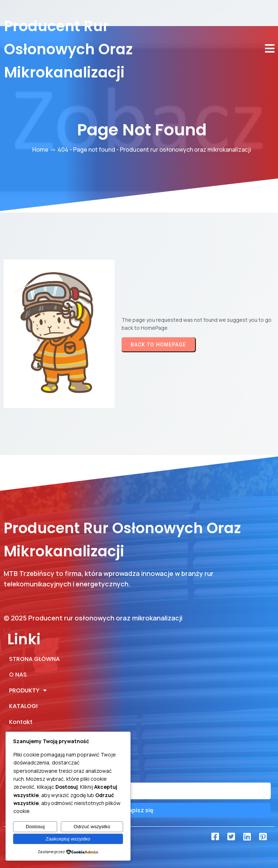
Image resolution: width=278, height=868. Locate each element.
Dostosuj (35, 827)
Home (40, 149)
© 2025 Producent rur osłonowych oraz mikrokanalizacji (93, 618)
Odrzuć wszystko (92, 827)
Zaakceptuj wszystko (68, 839)
